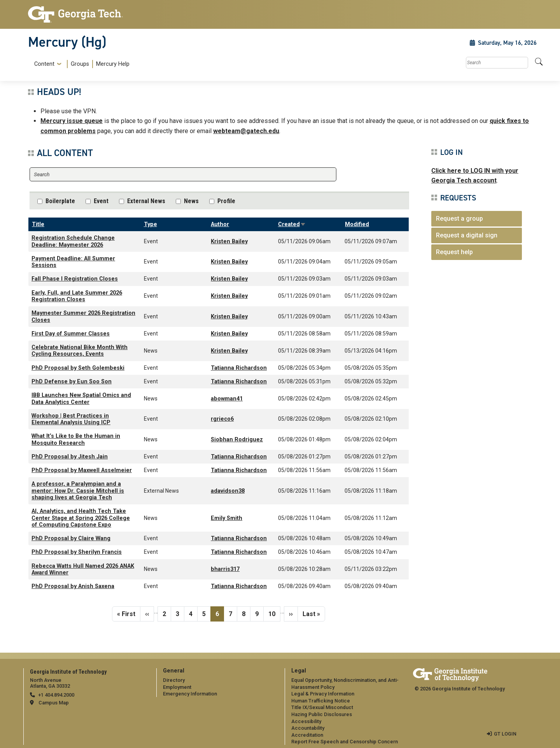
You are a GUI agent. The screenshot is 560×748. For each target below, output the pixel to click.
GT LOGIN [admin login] (505, 734)
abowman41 (227, 399)
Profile (226, 201)
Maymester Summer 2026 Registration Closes (83, 316)
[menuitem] (80, 64)
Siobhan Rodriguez (237, 440)
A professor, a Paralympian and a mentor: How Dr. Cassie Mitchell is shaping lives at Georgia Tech (78, 491)
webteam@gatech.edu (246, 131)
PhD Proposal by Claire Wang (71, 538)
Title (38, 224)
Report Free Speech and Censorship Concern (345, 742)
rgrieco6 (222, 419)
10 (274, 613)
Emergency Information (190, 694)
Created (292, 224)
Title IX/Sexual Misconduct (322, 707)
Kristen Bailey (229, 241)
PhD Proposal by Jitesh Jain (70, 457)
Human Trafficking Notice (321, 701)
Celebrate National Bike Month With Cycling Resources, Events (80, 351)
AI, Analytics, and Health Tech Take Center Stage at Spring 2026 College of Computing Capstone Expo (81, 518)
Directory (174, 680)
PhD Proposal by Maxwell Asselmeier (82, 470)
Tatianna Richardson (239, 368)
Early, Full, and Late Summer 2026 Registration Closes (77, 296)
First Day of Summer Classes (71, 334)
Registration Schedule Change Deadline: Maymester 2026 (73, 241)
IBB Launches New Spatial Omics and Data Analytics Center (81, 399)
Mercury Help (113, 64)
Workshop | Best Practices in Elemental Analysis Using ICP (71, 419)
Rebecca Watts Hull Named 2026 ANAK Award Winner (83, 569)
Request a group (459, 219)
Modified (357, 224)
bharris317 (225, 569)
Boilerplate (60, 201)
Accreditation (307, 735)
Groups (80, 64)
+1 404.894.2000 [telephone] (56, 695)
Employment (177, 687)
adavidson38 (228, 491)
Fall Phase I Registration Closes (75, 279)
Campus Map (54, 703)
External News (146, 201)
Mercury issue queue (72, 121)
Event (101, 201)
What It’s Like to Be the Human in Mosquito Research (76, 439)
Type (150, 224)
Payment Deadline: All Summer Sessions (73, 262)
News (191, 201)
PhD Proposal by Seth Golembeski (78, 368)
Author (220, 224)
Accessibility (306, 721)
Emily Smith (227, 518)
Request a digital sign (467, 235)
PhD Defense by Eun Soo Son (72, 382)
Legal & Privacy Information (323, 694)
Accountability (308, 728)
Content (44, 64)
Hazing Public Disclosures (322, 714)
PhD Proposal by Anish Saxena (73, 586)
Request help (454, 252)
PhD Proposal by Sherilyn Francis (77, 552)
